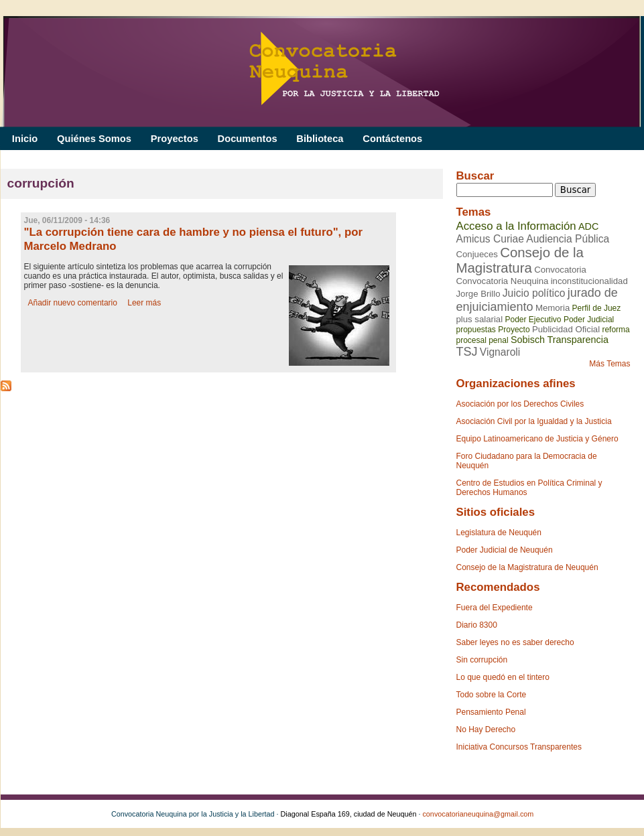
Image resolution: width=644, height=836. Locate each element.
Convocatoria (560, 270)
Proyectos (175, 139)
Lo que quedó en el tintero (503, 677)
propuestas (476, 330)
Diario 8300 (477, 625)
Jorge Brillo (478, 294)
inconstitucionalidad (589, 281)
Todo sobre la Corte (492, 695)
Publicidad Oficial (566, 329)
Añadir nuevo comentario (73, 303)
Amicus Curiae (490, 239)
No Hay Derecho (486, 729)
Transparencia (577, 340)
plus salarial (480, 319)
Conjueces (477, 254)
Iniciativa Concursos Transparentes (519, 747)
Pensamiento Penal (491, 712)
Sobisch (528, 340)
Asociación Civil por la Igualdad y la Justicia (534, 421)
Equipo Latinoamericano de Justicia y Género (537, 439)
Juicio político (534, 293)
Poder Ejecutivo (533, 320)
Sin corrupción (482, 660)
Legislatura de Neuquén (499, 533)
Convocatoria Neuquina (503, 281)
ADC (588, 226)
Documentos (248, 139)
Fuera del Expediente (495, 608)
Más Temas (609, 364)
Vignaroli (500, 352)
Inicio (25, 139)
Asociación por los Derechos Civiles (520, 404)
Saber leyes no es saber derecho (515, 642)
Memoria (553, 308)
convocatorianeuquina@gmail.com (478, 814)
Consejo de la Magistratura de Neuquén (527, 567)
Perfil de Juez (597, 308)
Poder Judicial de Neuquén (505, 550)
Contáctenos (392, 139)
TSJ (467, 352)
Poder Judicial (589, 320)
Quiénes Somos (94, 139)
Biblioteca (320, 139)
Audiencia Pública (568, 239)
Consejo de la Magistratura (520, 260)
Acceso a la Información (516, 226)
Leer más (144, 303)
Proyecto (514, 330)
